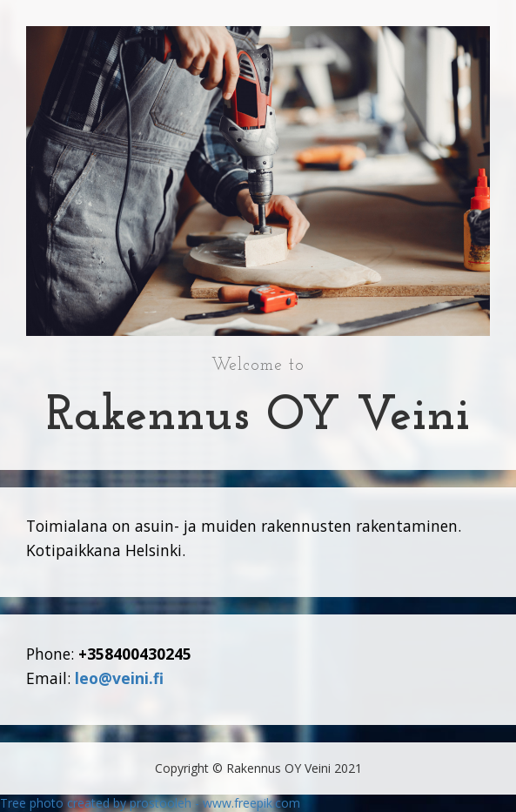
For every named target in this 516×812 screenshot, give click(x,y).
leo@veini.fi (119, 678)
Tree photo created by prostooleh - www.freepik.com (150, 803)
